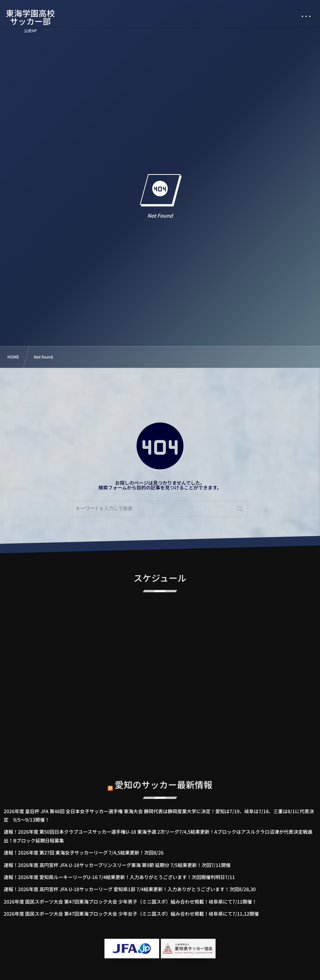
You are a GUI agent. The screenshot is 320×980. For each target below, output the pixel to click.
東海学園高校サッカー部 (31, 17)
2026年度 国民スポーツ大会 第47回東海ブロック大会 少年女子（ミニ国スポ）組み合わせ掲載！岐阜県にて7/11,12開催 (131, 914)
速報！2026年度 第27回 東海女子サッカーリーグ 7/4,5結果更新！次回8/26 (84, 853)
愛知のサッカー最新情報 (164, 779)
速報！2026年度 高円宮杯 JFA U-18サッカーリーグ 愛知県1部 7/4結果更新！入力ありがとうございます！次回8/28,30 (130, 889)
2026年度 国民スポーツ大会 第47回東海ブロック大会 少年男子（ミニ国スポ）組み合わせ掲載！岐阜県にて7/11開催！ (130, 902)
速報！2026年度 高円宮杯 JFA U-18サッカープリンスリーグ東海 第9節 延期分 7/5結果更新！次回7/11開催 (117, 865)
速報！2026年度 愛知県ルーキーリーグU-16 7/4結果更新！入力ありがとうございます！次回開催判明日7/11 (119, 877)
